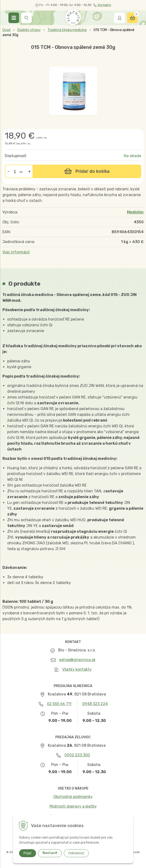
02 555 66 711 (59, 704)
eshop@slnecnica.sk (77, 660)
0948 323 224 (95, 704)
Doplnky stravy (29, 30)
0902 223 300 (77, 755)
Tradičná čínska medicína (67, 30)
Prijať (28, 853)
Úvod (6, 30)
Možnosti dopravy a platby (73, 806)
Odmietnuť (76, 853)
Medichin (135, 212)
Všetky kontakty (77, 669)
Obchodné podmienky (73, 797)
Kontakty (102, 5)
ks (21, 172)
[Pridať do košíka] (87, 171)
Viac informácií (16, 252)
